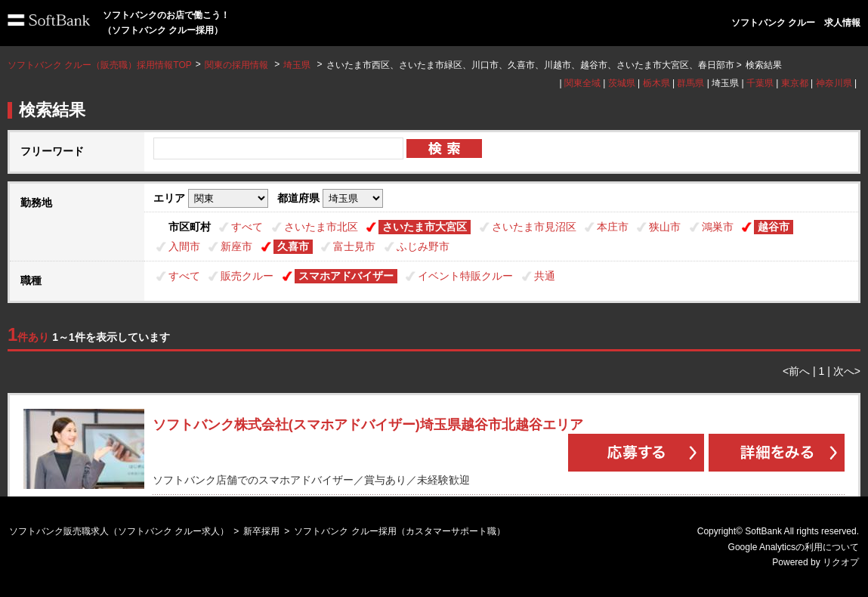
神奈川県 (834, 83)
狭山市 (665, 227)
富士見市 (354, 246)
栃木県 (656, 83)
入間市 (184, 246)
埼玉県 (297, 65)
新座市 (236, 246)
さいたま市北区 (321, 227)
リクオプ (841, 562)
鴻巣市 (718, 227)
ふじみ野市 (423, 246)
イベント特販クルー (465, 276)
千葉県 (760, 83)
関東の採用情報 (238, 65)
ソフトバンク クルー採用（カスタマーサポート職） (399, 531)
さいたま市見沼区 (534, 227)
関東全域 (582, 83)
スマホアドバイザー (346, 276)
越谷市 (774, 227)
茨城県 (622, 83)
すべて (247, 227)
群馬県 (690, 83)
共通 (545, 276)
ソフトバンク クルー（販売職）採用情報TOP (100, 65)
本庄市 (613, 227)
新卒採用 (261, 531)
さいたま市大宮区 (425, 227)
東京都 (795, 83)
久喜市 (293, 246)
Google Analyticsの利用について (794, 547)
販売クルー (247, 276)
